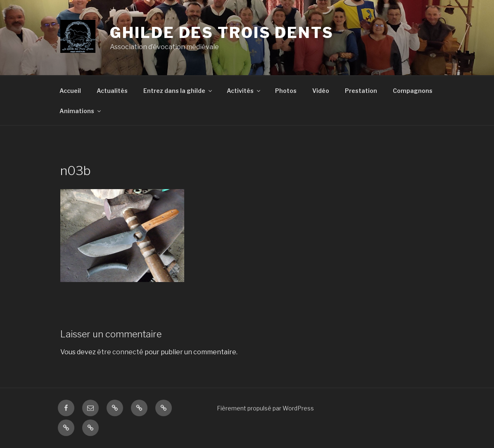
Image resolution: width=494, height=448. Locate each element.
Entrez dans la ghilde (178, 91)
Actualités (112, 91)
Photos (286, 91)
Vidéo (321, 91)
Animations (81, 111)
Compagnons (413, 91)
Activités (244, 91)
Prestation (361, 91)
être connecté (120, 352)
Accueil (70, 91)
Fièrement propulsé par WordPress (265, 408)
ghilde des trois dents (222, 33)
